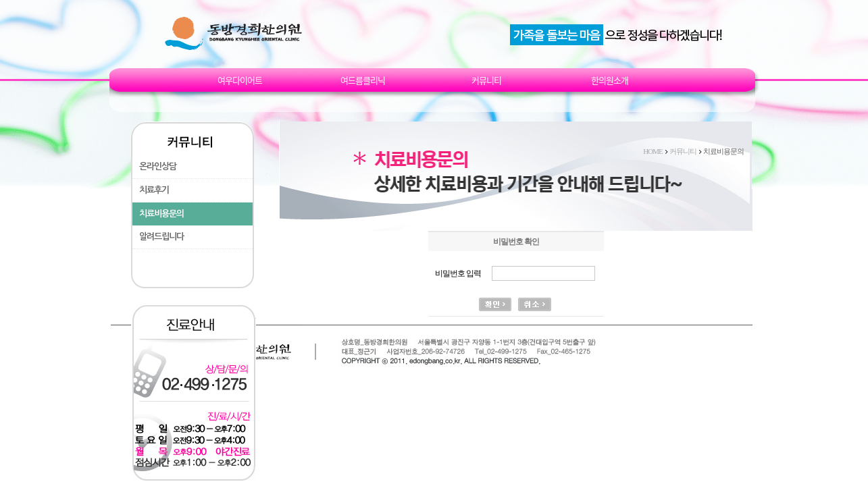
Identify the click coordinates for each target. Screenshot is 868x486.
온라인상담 (158, 166)
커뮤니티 (486, 80)
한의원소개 (610, 80)
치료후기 (154, 190)
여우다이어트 (240, 80)
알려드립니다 (161, 237)
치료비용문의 (161, 214)
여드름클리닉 (363, 80)
